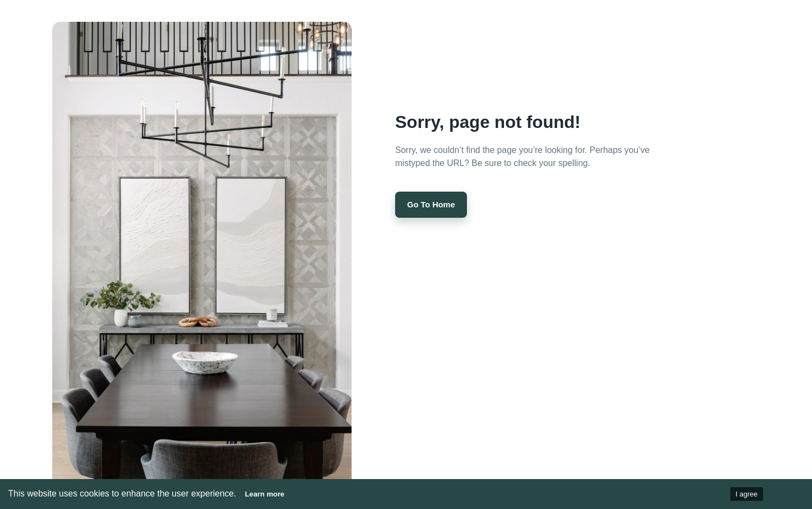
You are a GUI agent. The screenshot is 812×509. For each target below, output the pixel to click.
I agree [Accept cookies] (747, 494)
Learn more (265, 494)
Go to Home (431, 205)
